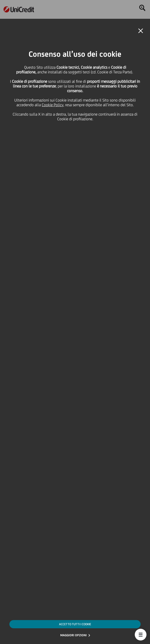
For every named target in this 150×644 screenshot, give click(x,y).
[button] (141, 635)
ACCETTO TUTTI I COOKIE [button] (75, 624)
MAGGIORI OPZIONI (73, 635)
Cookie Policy (52, 105)
